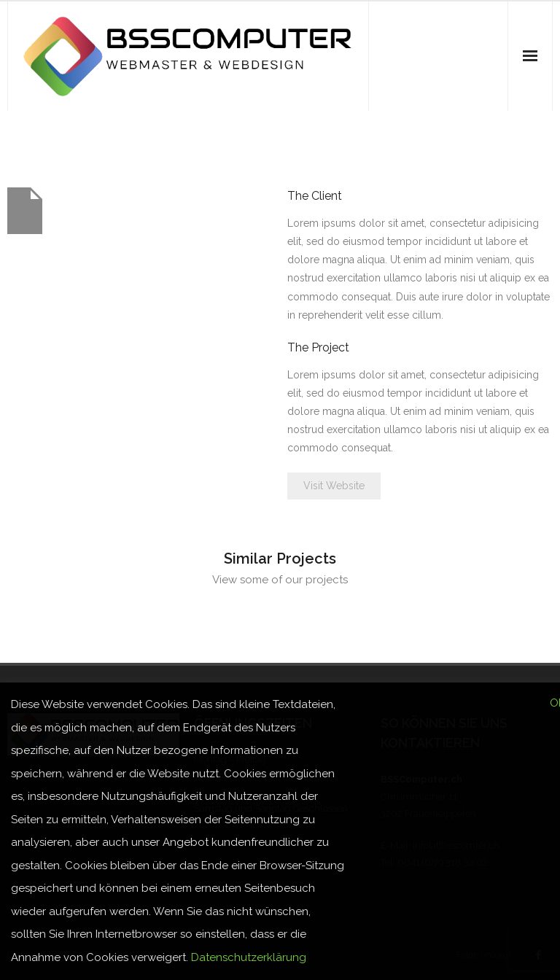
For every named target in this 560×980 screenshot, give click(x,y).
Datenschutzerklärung (249, 957)
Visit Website (334, 486)
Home (499, 138)
